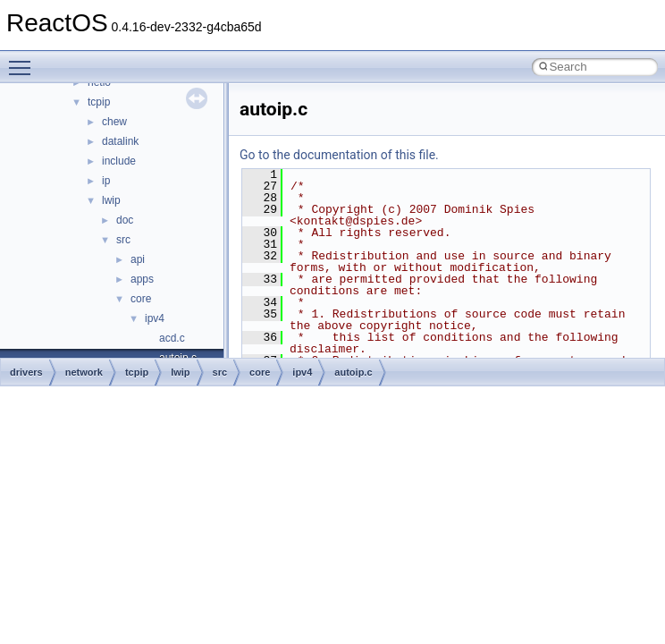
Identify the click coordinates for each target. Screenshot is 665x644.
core (141, 299)
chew (114, 122)
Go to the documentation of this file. (339, 155)
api (138, 259)
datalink (120, 141)
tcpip (99, 102)
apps (142, 279)
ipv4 (155, 318)
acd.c (172, 338)
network (84, 372)
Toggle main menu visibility (24, 60)
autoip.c (353, 372)
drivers (26, 372)
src (123, 240)
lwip (111, 200)
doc (125, 220)
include (119, 161)
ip (106, 181)
